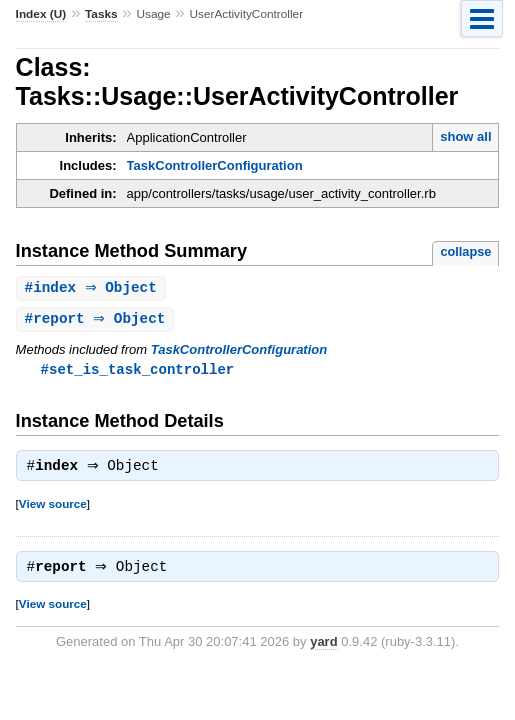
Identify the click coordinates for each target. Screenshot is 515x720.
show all (465, 136)
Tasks (101, 14)
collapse (465, 251)
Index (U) (41, 14)
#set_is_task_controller (138, 371)
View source (53, 508)
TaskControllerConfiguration (215, 165)
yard (323, 648)
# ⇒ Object (93, 288)
